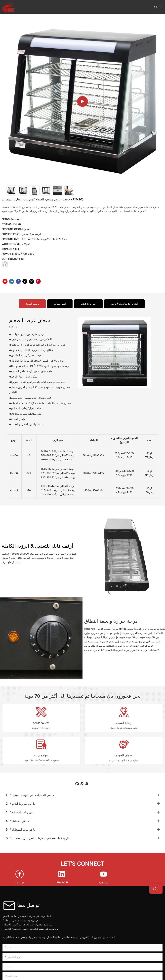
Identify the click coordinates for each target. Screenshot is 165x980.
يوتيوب (103, 882)
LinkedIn (62, 882)
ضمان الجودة (124, 755)
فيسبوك (20, 882)
